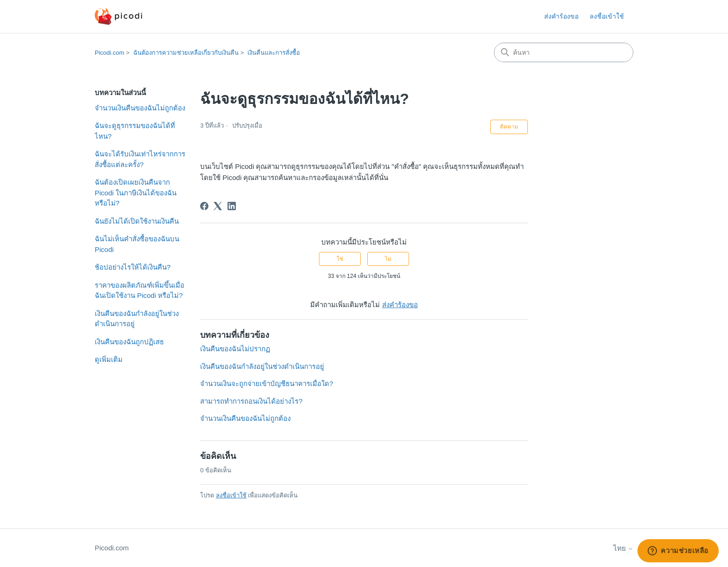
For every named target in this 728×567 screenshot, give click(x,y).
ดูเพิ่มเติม (109, 359)
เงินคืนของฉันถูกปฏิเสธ (129, 342)
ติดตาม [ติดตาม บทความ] (509, 127)
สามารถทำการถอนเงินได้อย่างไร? (251, 401)
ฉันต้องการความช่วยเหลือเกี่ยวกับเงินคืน (186, 53)
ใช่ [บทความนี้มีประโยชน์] (340, 259)
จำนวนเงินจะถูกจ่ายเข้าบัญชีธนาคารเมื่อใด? (266, 383)
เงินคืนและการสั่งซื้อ (274, 53)
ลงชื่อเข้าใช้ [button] (607, 16)
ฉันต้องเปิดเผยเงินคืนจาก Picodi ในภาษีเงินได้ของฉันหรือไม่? (136, 193)
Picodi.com (110, 53)
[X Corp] (218, 206)
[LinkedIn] (232, 206)
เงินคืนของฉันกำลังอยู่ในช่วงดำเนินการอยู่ (137, 319)
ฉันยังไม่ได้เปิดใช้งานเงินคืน (137, 221)
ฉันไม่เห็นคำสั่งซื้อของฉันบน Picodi (137, 244)
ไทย (623, 548)
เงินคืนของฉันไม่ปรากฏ (235, 349)
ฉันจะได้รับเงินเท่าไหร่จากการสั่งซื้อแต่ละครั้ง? (140, 159)
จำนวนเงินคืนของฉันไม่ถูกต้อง (140, 108)
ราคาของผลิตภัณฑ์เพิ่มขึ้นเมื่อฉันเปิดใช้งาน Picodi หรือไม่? (140, 290)
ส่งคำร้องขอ (561, 16)
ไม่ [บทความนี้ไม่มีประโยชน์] (388, 259)
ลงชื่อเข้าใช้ (231, 495)
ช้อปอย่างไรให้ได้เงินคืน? (133, 267)
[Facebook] (204, 206)
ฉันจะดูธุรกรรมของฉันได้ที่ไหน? (135, 131)
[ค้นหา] (564, 52)
